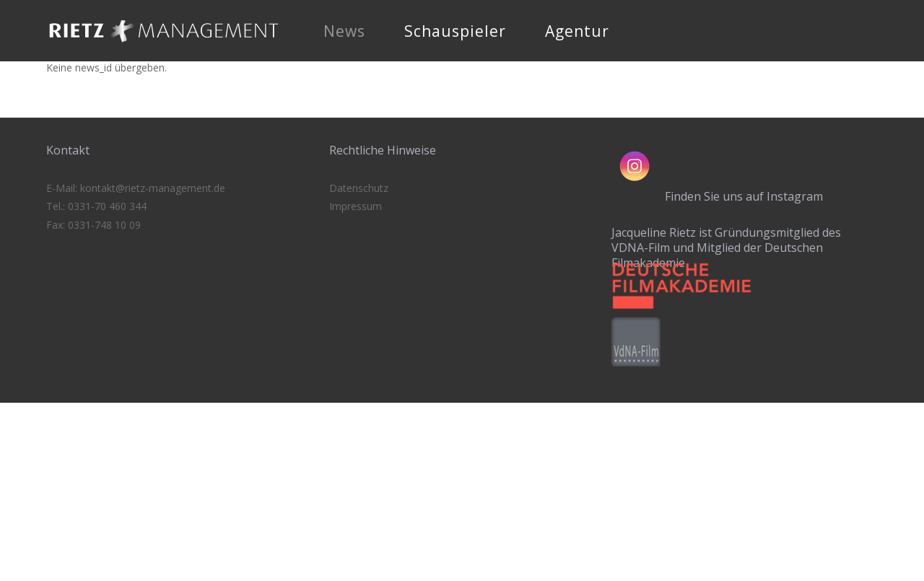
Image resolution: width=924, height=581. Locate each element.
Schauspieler (455, 31)
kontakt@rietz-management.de (153, 188)
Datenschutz (359, 188)
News (344, 31)
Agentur (577, 31)
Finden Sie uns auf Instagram (744, 196)
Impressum (356, 206)
